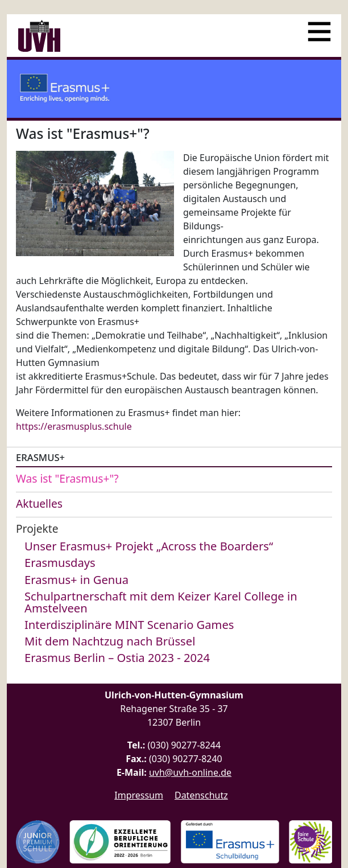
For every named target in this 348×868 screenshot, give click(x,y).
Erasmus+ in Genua (76, 579)
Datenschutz (201, 795)
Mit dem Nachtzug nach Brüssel (110, 641)
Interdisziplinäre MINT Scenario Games (129, 624)
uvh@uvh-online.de (190, 772)
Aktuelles (39, 504)
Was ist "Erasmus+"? (67, 479)
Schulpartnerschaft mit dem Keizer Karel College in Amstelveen (161, 602)
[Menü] (319, 27)
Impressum (139, 795)
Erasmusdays (60, 562)
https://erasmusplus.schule (74, 426)
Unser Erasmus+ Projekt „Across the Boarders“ (149, 546)
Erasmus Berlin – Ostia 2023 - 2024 (117, 657)
